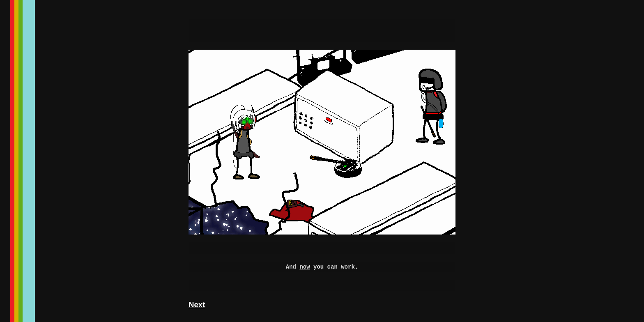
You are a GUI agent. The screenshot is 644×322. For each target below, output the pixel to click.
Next (197, 305)
